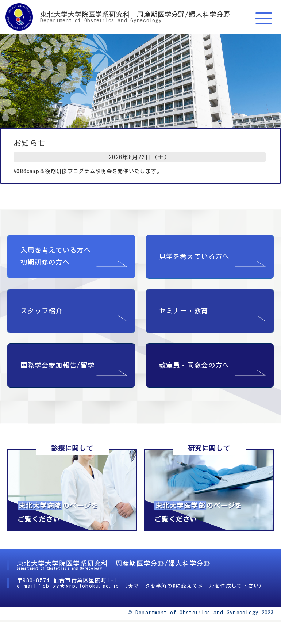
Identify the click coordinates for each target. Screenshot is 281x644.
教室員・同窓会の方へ (194, 365)
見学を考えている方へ (194, 256)
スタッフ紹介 (42, 311)
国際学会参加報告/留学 (57, 365)
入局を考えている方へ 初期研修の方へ (56, 256)
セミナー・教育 (184, 311)
